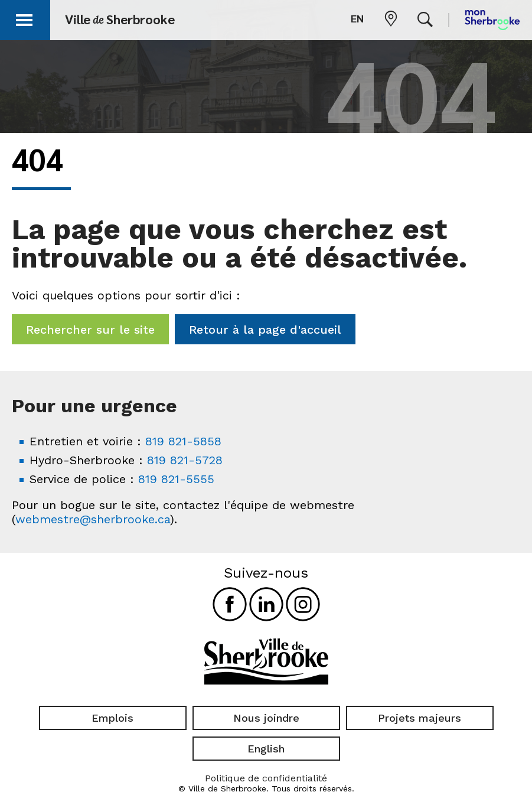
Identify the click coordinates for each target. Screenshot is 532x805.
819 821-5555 (176, 479)
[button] (25, 18)
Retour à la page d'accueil (265, 330)
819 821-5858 (183, 441)
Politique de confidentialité (266, 778)
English (266, 749)
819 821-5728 (185, 460)
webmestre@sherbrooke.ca (93, 519)
